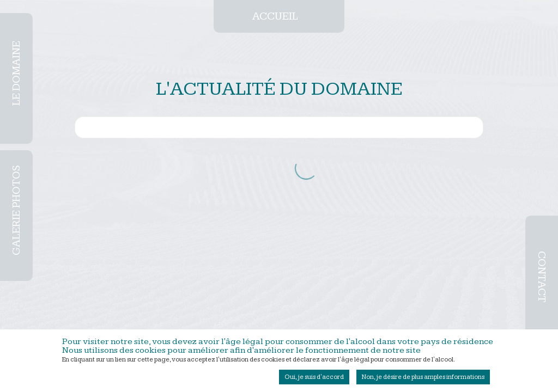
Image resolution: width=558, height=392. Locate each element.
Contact (542, 277)
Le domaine (16, 73)
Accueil (275, 16)
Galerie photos (16, 211)
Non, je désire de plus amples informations (423, 380)
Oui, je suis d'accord (314, 380)
